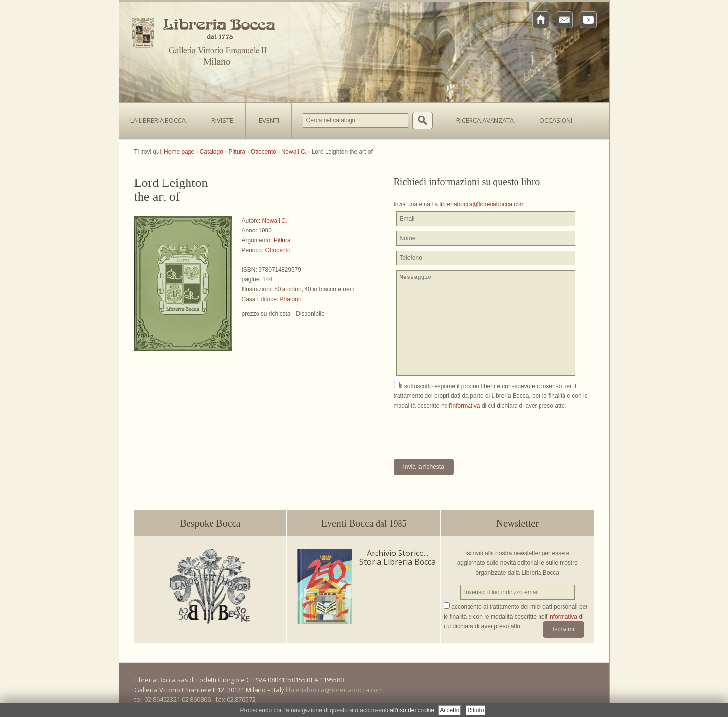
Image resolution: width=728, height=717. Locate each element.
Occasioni (556, 120)
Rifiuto (475, 710)
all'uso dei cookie (412, 710)
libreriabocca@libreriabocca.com (482, 204)
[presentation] (468, 430)
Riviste (220, 117)
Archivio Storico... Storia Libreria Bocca (398, 557)
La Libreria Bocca (162, 117)
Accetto (449, 710)
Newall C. (275, 221)
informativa (466, 406)
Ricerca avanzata (485, 120)
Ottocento (278, 250)
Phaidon (291, 299)
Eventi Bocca (364, 523)
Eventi (269, 120)
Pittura (282, 240)
